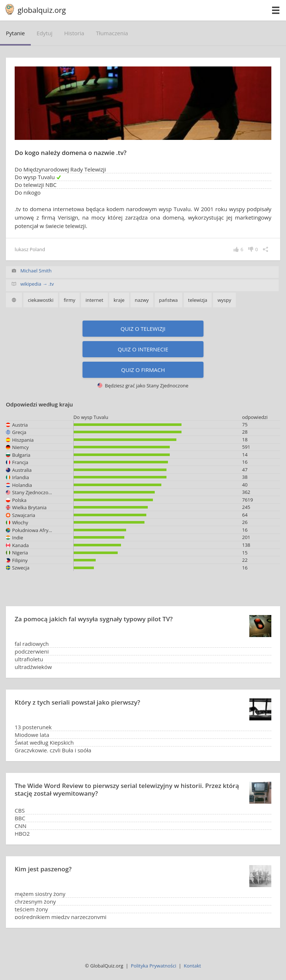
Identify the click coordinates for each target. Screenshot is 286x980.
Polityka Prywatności (154, 966)
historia (74, 33)
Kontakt (192, 966)
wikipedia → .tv (37, 284)
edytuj (45, 33)
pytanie (15, 33)
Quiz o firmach (143, 370)
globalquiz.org (42, 10)
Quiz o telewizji (143, 329)
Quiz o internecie (143, 349)
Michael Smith (36, 271)
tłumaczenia (112, 33)
